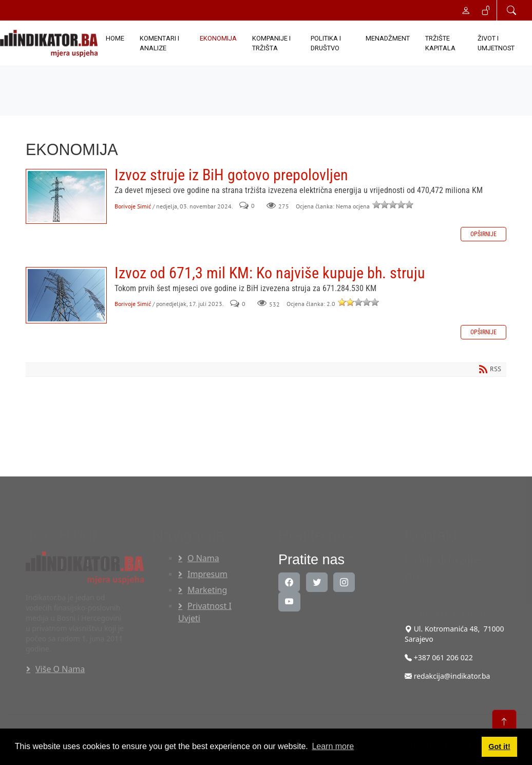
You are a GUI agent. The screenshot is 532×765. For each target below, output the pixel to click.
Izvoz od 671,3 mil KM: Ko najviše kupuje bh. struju (66, 295)
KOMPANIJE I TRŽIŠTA (271, 43)
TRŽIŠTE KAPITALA (440, 43)
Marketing (207, 590)
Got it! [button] (499, 747)
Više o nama (60, 669)
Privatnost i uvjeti (205, 612)
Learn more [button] (333, 746)
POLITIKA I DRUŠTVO (326, 43)
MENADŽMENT (388, 38)
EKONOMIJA (218, 38)
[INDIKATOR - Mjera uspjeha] (49, 43)
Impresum (207, 574)
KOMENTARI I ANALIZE (159, 43)
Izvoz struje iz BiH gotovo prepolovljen (66, 196)
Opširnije (483, 234)
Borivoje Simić (133, 206)
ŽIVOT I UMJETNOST (496, 43)
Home (115, 38)
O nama (203, 558)
